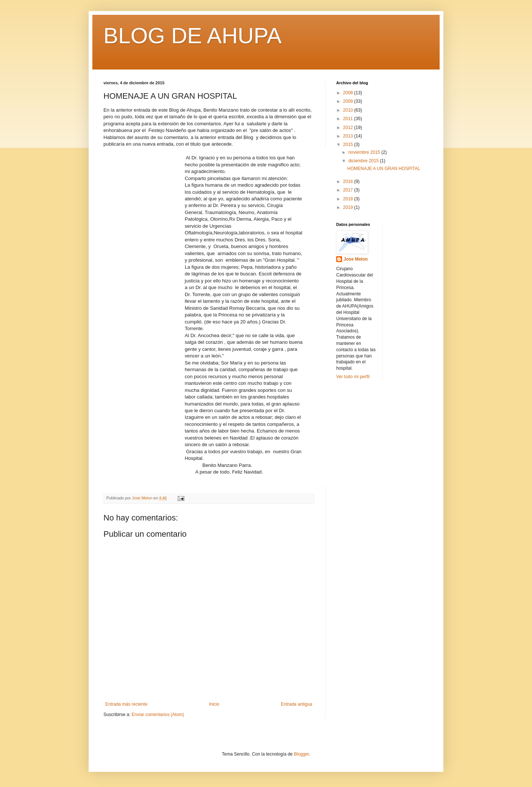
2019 (349, 207)
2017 (349, 190)
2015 (349, 145)
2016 (349, 182)
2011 (349, 119)
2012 (349, 128)
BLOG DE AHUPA (192, 36)
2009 (349, 101)
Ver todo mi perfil (353, 377)
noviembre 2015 (365, 152)
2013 (349, 136)
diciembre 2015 (364, 161)
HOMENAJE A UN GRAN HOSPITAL (384, 169)
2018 (349, 199)
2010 (349, 110)
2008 (349, 93)
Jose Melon (356, 259)
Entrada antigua (296, 704)
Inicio (214, 704)
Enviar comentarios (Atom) (158, 715)
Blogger (301, 754)
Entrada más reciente (126, 704)
